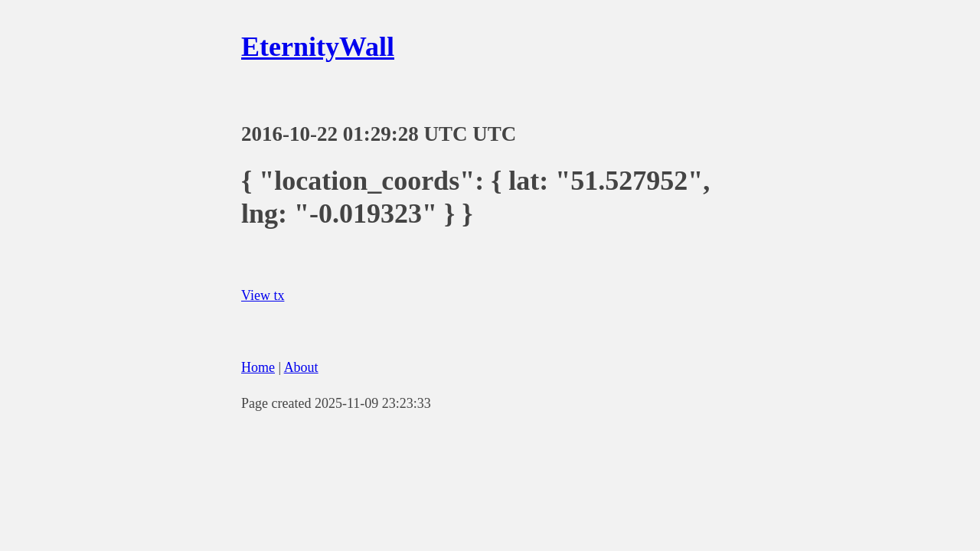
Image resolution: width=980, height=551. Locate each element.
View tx (263, 295)
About (301, 367)
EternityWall (318, 47)
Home (258, 367)
